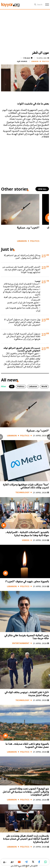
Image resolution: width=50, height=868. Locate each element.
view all (42, 189)
